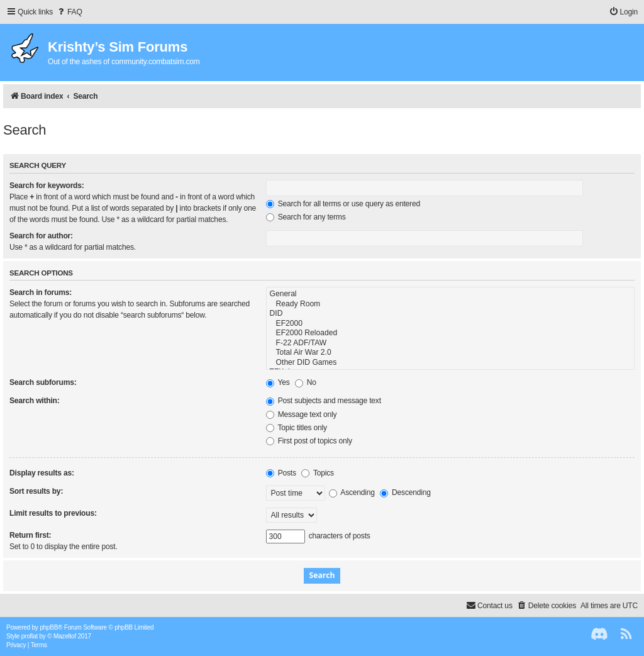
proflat (30, 636)
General (450, 294)
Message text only (302, 414)
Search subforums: (43, 382)
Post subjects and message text (324, 401)
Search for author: (41, 236)
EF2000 (450, 324)
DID (450, 314)
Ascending (352, 492)
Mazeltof (65, 636)
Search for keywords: (47, 186)
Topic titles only (297, 428)
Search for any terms (306, 217)
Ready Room (450, 304)
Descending (405, 492)
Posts (281, 473)
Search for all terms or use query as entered (343, 204)
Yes (278, 382)
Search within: (35, 401)
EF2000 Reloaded (450, 333)
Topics (318, 473)
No (306, 382)
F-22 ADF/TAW (450, 343)
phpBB (49, 627)
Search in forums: (41, 292)
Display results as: (42, 473)
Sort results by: (36, 491)
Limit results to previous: (53, 513)
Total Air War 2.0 (450, 353)
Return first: (30, 535)
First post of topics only (309, 441)
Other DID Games (450, 363)
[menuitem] (69, 12)
